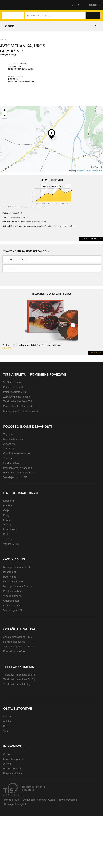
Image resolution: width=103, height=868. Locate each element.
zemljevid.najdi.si (19, 259)
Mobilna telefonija (14, 439)
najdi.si (7, 721)
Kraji (18, 800)
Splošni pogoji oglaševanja (19, 647)
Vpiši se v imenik (13, 382)
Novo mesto (10, 529)
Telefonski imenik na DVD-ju (20, 679)
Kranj (6, 515)
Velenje (8, 525)
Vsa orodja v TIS (13, 610)
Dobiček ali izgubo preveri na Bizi (60, 226)
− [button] (5, 116)
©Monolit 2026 (82, 171)
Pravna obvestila (13, 768)
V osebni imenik (13, 596)
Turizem (8, 458)
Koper (7, 520)
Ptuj (6, 534)
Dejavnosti (29, 800)
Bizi (12, 268)
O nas (7, 754)
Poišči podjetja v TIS (15, 392)
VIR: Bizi (4, 39)
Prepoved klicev (13, 773)
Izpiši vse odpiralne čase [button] (21, 82)
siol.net (8, 716)
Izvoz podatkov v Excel (17, 567)
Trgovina (8, 434)
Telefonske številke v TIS (18, 401)
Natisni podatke (12, 605)
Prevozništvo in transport (18, 468)
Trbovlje (8, 539)
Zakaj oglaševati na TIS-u (18, 637)
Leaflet (72, 171)
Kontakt (41, 800)
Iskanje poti (10, 572)
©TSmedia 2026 (96, 171)
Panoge (9, 800)
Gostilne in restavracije (17, 453)
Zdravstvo (9, 449)
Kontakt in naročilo (14, 651)
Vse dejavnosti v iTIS (15, 477)
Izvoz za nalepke (13, 581)
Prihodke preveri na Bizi (36, 222)
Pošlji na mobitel (13, 591)
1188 (6, 731)
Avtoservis (9, 444)
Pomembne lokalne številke (19, 406)
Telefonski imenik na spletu (19, 675)
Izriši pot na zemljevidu (21, 69)
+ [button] (5, 111)
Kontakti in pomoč (14, 759)
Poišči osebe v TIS (14, 387)
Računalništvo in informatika (20, 473)
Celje (6, 510)
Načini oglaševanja (14, 642)
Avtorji (7, 764)
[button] (9, 5)
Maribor (8, 505)
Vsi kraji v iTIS (11, 544)
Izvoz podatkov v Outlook (18, 586)
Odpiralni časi (11, 601)
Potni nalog (10, 577)
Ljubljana (9, 501)
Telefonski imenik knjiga (17, 684)
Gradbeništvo (11, 463)
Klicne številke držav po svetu (21, 411)
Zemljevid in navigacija (17, 397)
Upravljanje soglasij (15, 804)
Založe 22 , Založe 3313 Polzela (18, 65)
